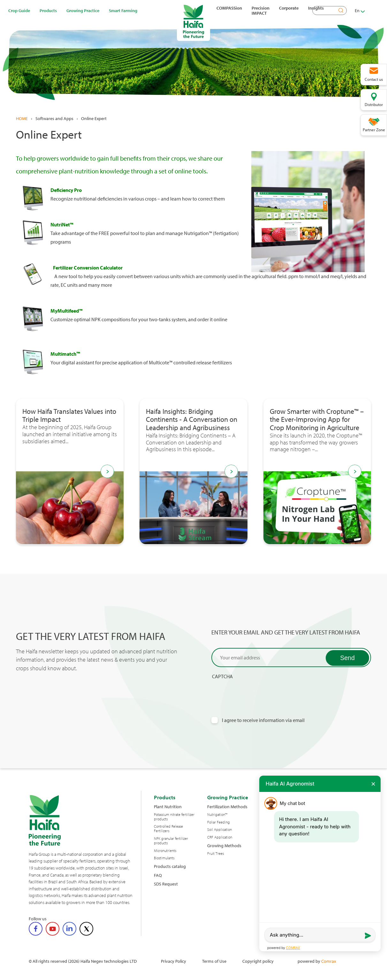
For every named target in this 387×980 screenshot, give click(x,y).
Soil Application (220, 830)
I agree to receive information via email (263, 720)
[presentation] (260, 692)
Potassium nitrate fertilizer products (174, 817)
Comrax (329, 961)
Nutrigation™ (217, 815)
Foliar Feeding (219, 822)
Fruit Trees (216, 854)
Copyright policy (258, 961)
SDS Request (166, 884)
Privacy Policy (174, 961)
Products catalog (170, 866)
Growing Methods (224, 845)
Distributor (374, 104)
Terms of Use (214, 961)
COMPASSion (229, 8)
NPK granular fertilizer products (171, 841)
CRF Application (220, 837)
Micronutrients (165, 851)
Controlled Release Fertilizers (168, 829)
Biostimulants (164, 858)
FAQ (158, 875)
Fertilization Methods (227, 806)
